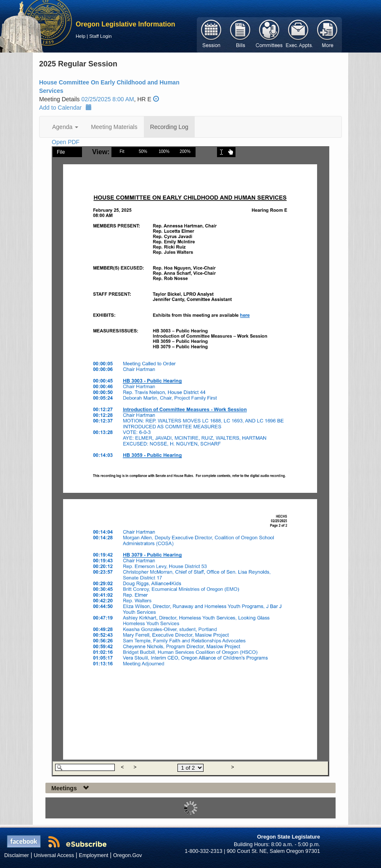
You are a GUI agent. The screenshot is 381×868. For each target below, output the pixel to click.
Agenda (65, 127)
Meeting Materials (114, 127)
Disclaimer (17, 855)
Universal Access (54, 855)
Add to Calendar (65, 108)
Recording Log (169, 127)
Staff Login (100, 36)
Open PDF (66, 142)
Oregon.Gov (128, 855)
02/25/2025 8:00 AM (107, 99)
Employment (94, 855)
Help (81, 36)
